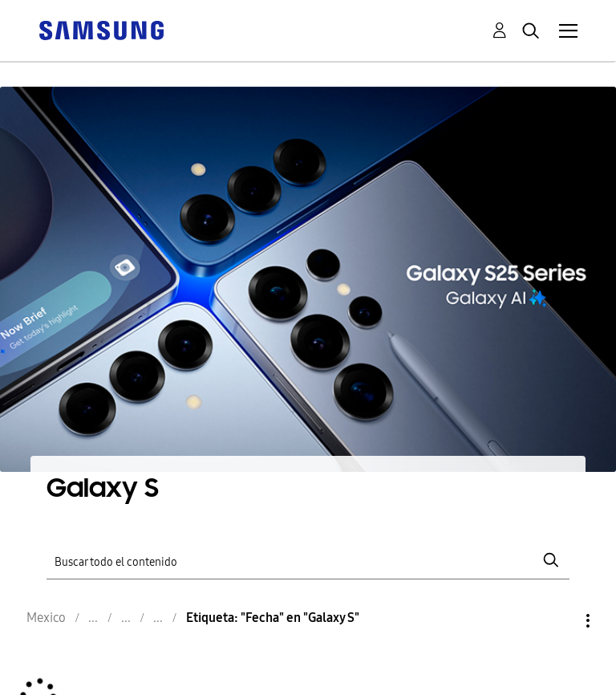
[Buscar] (308, 561)
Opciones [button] (561, 621)
